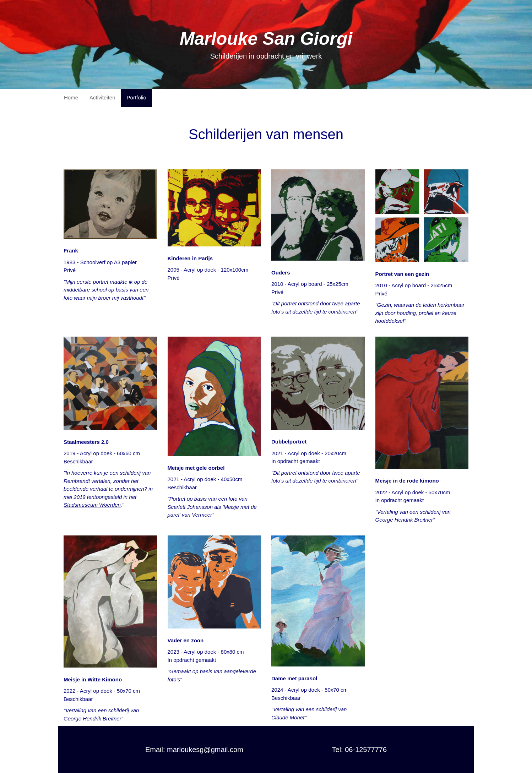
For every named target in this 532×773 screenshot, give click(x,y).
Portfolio (137, 97)
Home (71, 97)
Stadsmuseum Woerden (92, 505)
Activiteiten (102, 97)
